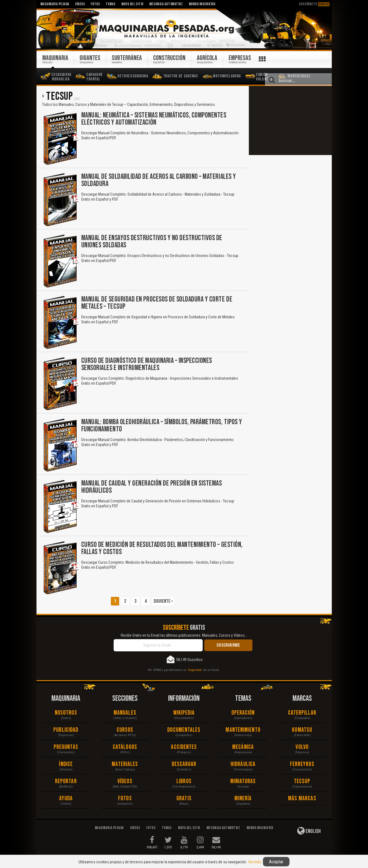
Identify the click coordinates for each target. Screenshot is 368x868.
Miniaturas (243, 781)
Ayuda (66, 798)
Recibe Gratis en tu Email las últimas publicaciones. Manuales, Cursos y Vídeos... (184, 635)
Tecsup (302, 781)
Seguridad (195, 670)
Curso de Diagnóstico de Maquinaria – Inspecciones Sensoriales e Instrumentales (147, 364)
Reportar (66, 781)
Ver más (255, 862)
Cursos (125, 730)
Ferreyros (302, 764)
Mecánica (243, 747)
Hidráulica (243, 764)
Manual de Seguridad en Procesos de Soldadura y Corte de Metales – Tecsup (157, 303)
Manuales (125, 713)
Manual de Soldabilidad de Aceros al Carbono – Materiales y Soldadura (159, 180)
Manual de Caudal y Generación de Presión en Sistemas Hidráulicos (152, 487)
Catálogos (125, 747)
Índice (66, 764)
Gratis (184, 798)
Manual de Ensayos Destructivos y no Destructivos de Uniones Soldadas (152, 242)
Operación (243, 713)
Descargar (184, 764)
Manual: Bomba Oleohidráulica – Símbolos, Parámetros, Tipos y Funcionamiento (162, 426)
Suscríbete (314, 4)
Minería (243, 798)
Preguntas (66, 747)
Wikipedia (184, 713)
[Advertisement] (290, 120)
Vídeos (125, 781)
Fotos (125, 798)
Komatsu (302, 730)
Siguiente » (163, 601)
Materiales (125, 764)
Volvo (302, 747)
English (309, 831)
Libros (184, 781)
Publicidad (66, 730)
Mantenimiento (243, 730)
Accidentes (184, 747)
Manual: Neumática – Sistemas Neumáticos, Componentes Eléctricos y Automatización (154, 119)
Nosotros (66, 713)
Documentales (184, 730)
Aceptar (276, 862)
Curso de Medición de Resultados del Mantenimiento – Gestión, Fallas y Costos (162, 548)
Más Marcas (302, 798)
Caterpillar (302, 713)
